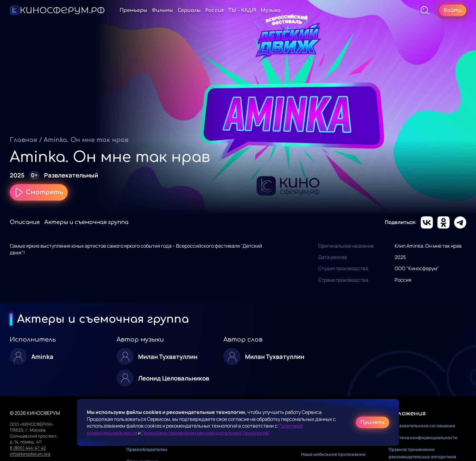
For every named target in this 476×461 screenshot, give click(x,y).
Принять (372, 422)
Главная (24, 140)
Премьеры (133, 10)
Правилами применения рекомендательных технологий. (206, 433)
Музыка (271, 10)
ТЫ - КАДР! (242, 10)
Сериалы (189, 10)
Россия (214, 10)
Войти (453, 10)
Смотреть (39, 192)
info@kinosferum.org (30, 454)
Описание (25, 222)
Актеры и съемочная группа (86, 222)
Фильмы (162, 10)
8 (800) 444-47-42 (28, 448)
